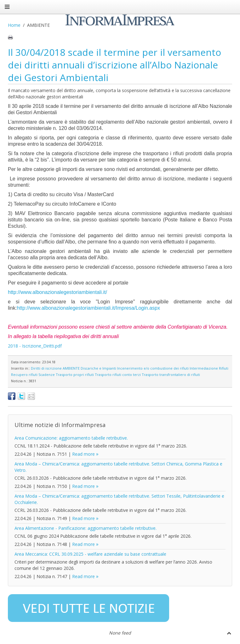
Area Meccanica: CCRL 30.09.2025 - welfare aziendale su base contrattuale (90, 554)
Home (14, 25)
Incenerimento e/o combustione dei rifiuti (153, 368)
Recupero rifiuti (24, 375)
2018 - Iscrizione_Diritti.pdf (35, 346)
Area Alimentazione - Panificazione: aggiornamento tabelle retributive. (86, 528)
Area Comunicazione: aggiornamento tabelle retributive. (71, 438)
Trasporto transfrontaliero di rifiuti (171, 375)
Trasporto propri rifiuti (75, 375)
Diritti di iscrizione (46, 368)
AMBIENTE (71, 368)
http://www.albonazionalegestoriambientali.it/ (58, 292)
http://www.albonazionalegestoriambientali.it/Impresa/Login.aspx (88, 308)
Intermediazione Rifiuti (209, 368)
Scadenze (47, 375)
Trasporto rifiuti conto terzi (118, 375)
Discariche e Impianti (98, 368)
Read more (83, 454)
